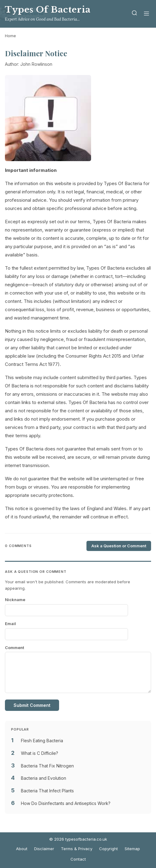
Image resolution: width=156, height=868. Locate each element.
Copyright (108, 849)
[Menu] (146, 14)
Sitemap (132, 849)
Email (10, 624)
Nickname (15, 600)
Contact (78, 859)
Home (10, 36)
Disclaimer (44, 849)
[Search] (134, 14)
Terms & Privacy (77, 849)
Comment (14, 648)
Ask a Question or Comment (119, 546)
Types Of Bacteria (48, 10)
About (22, 849)
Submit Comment (32, 705)
